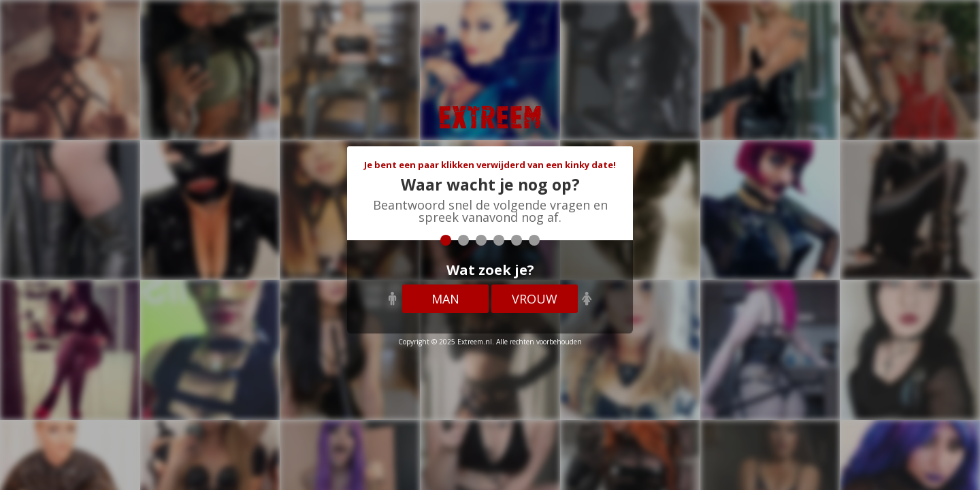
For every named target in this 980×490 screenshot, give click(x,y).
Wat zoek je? (490, 270)
